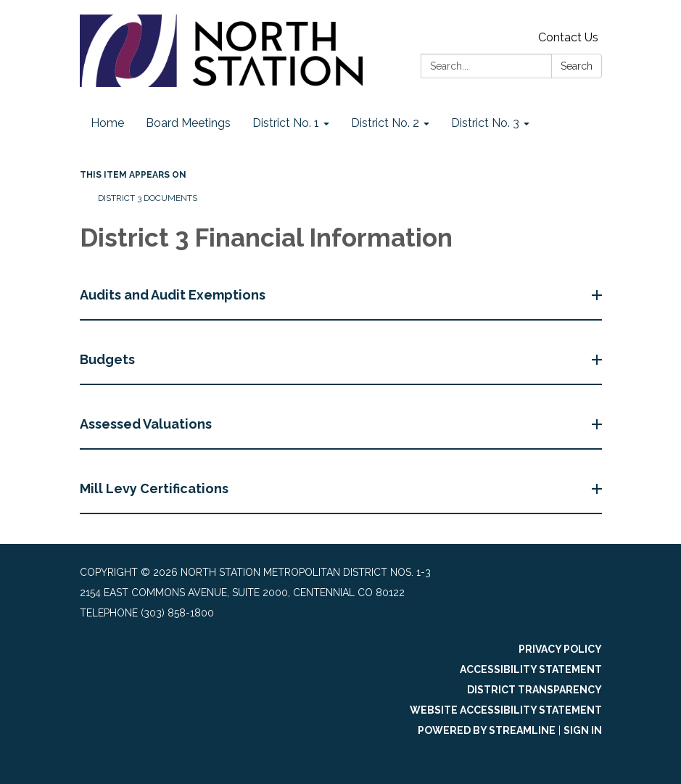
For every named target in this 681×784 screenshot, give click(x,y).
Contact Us (568, 37)
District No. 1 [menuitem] (286, 123)
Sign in (583, 730)
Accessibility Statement (531, 669)
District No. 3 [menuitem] (485, 123)
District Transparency (535, 690)
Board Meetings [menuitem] (188, 123)
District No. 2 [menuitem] (385, 123)
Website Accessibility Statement (506, 710)
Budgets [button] (109, 359)
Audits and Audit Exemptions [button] (174, 295)
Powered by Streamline (487, 730)
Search (577, 66)
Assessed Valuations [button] (147, 424)
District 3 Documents (148, 198)
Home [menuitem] (107, 123)
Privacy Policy (560, 649)
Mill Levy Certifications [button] (156, 488)
